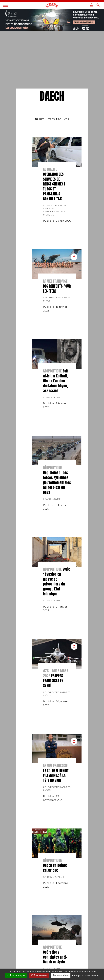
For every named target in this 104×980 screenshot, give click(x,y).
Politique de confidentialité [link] (85, 976)
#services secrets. (54, 212)
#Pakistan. (49, 209)
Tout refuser (39, 975)
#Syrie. (57, 499)
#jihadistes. (60, 206)
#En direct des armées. (57, 298)
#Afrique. (49, 877)
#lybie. (57, 397)
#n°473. (47, 790)
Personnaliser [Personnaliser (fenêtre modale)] (61, 975)
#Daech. (48, 206)
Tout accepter (16, 975)
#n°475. (47, 301)
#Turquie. (49, 215)
